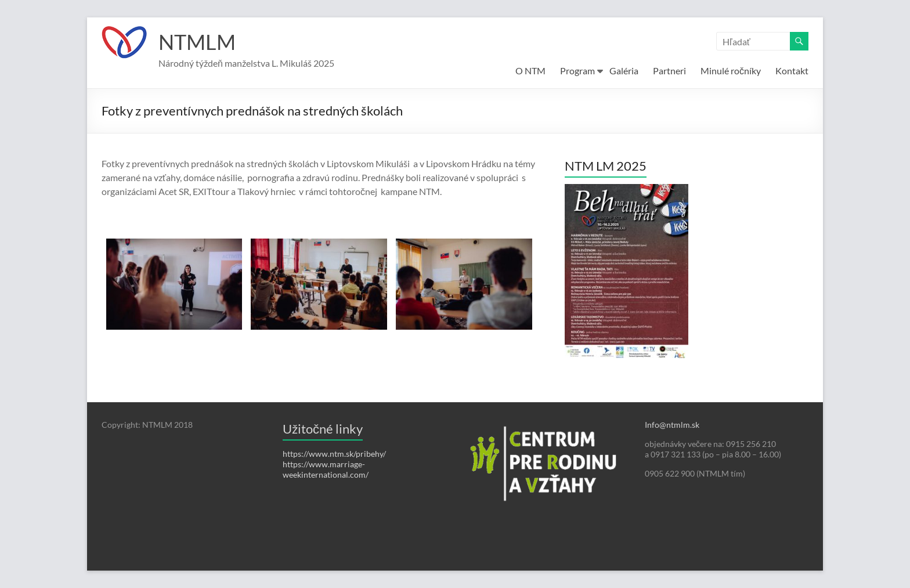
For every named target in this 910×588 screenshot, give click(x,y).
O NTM (530, 71)
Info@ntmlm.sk (672, 425)
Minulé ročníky (731, 71)
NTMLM (197, 42)
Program (577, 71)
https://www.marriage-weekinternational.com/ (326, 469)
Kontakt (792, 71)
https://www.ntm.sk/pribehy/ (334, 454)
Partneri (669, 71)
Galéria (624, 71)
